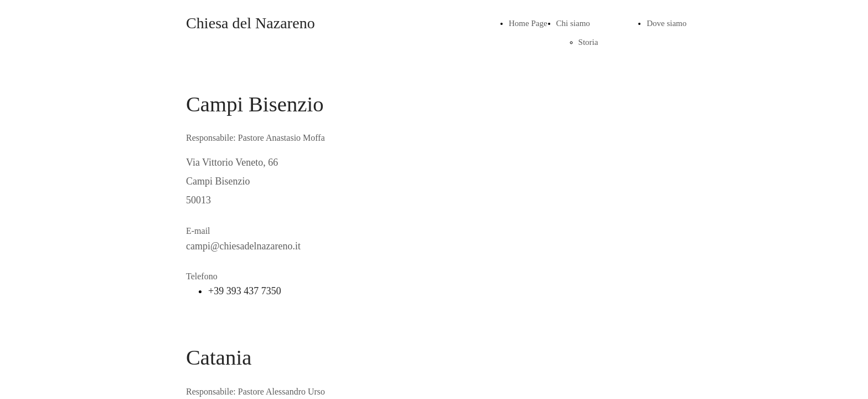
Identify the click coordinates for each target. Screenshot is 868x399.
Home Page (528, 23)
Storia (588, 42)
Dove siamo (666, 23)
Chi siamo (573, 23)
